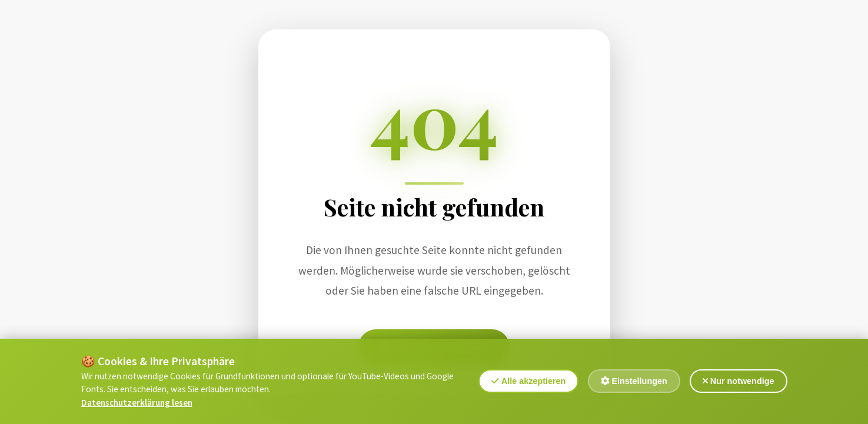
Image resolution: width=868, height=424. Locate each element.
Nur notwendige (739, 383)
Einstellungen (634, 383)
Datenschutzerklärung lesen (137, 404)
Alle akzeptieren (528, 383)
